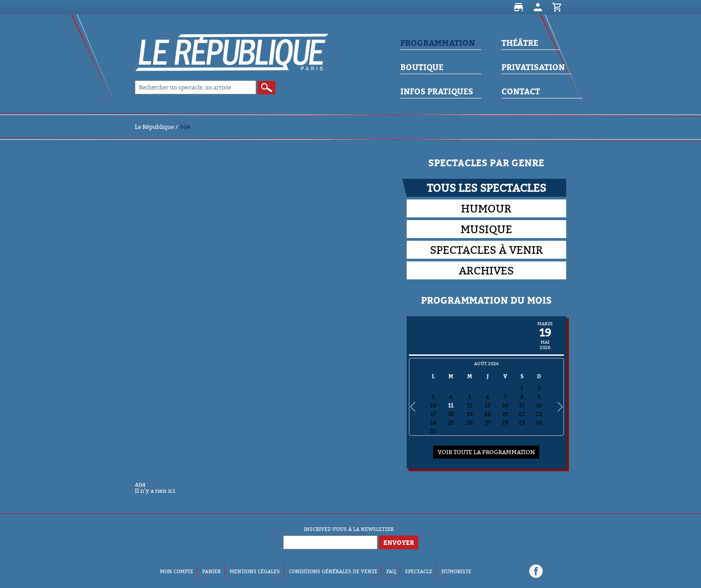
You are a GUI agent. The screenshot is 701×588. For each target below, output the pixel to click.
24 (433, 422)
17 (433, 414)
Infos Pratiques (437, 91)
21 (505, 414)
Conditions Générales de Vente (333, 571)
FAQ (391, 571)
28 (505, 422)
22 (522, 414)
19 (470, 414)
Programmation (438, 43)
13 (488, 405)
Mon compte (538, 7)
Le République (154, 127)
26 (470, 422)
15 (522, 405)
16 (539, 405)
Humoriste (456, 571)
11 (451, 405)
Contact (521, 91)
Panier (557, 7)
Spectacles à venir (486, 250)
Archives (486, 270)
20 (488, 414)
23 (539, 414)
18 (451, 414)
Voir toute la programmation (486, 452)
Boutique (519, 7)
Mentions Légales (255, 571)
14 (505, 405)
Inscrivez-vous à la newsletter (349, 529)
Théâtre (520, 43)
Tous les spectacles (486, 188)
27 (488, 422)
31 (433, 431)
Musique (486, 229)
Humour (486, 208)
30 (539, 422)
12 (470, 405)
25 (451, 422)
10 (433, 405)
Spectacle (419, 571)
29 (522, 422)
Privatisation (533, 67)
